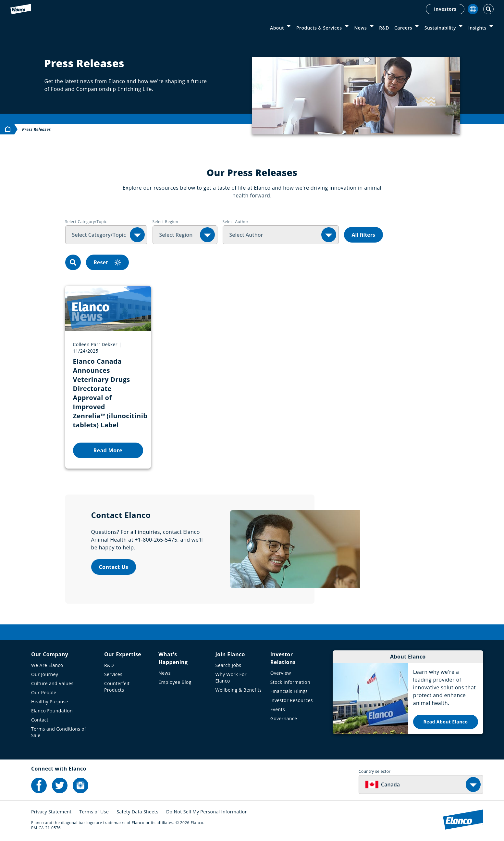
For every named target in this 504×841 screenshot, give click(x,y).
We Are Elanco (47, 665)
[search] (73, 262)
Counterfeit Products (117, 687)
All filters (364, 235)
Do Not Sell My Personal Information (207, 812)
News (360, 28)
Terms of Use (94, 812)
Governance (284, 718)
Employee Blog (175, 682)
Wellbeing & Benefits (239, 690)
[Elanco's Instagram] (80, 785)
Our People (44, 692)
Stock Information (290, 682)
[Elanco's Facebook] (39, 785)
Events (278, 709)
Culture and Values (52, 683)
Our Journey (45, 674)
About (277, 28)
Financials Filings (289, 691)
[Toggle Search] (488, 9)
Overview (281, 673)
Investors (445, 9)
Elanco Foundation (52, 711)
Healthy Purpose (50, 702)
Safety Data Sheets (137, 812)
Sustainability (440, 28)
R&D (384, 28)
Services (113, 674)
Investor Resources (292, 700)
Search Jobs (228, 665)
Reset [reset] (107, 262)
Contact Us (114, 567)
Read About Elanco (445, 722)
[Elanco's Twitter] (60, 785)
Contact (40, 720)
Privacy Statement (51, 812)
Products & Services (319, 28)
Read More (108, 450)
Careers (403, 28)
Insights (477, 28)
